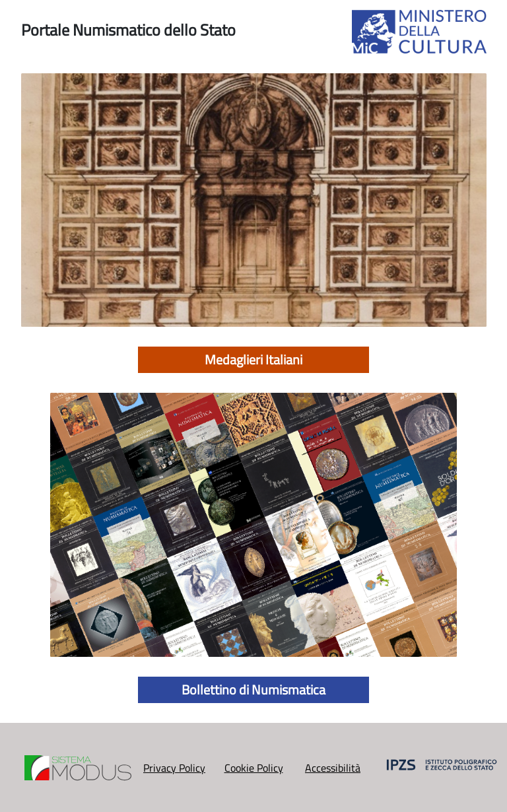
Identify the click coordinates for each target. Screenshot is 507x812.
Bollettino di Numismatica (253, 690)
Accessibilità (333, 768)
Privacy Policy (174, 768)
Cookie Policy (254, 768)
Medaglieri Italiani (253, 359)
